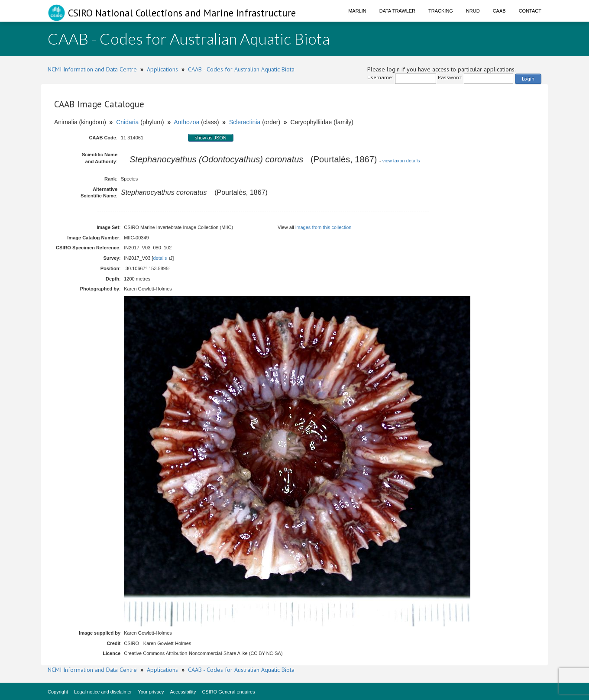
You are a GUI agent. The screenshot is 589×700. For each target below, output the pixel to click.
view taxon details (401, 161)
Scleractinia (245, 122)
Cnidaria (127, 122)
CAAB (499, 11)
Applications (162, 69)
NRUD (473, 11)
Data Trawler (397, 11)
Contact (530, 11)
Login (528, 79)
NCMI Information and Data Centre (92, 69)
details (160, 258)
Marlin (357, 11)
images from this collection (324, 227)
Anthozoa (186, 122)
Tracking (441, 11)
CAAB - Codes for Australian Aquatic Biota (241, 69)
